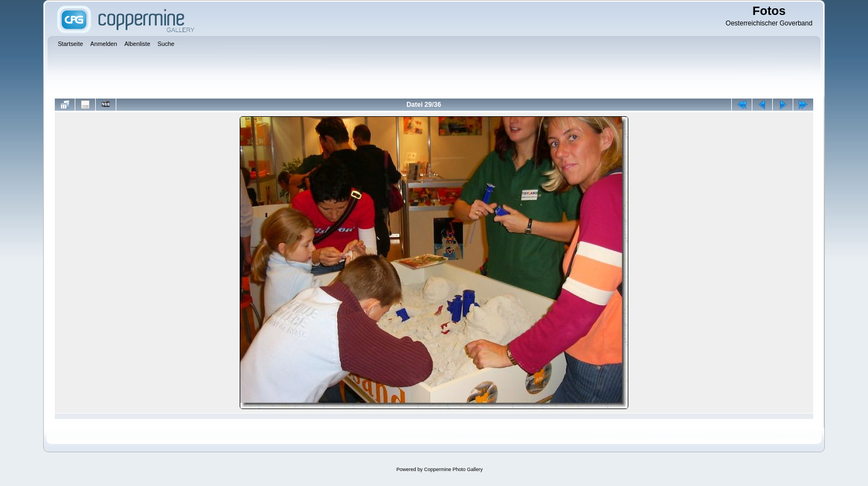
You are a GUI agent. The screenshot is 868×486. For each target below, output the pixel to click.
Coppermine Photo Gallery (453, 469)
